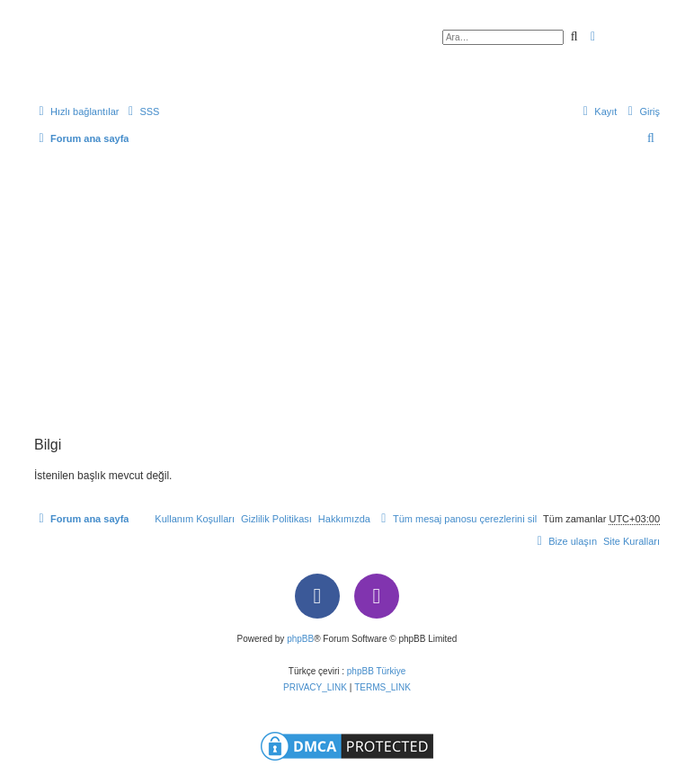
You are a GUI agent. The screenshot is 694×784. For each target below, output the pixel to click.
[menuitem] (141, 111)
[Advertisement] (347, 302)
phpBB (300, 639)
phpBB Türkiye (376, 671)
